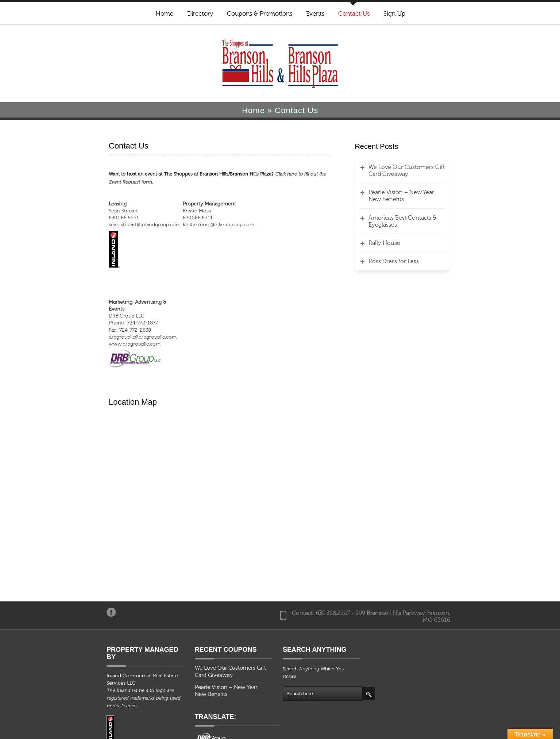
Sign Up (394, 14)
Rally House (398, 243)
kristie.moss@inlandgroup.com (200, 217)
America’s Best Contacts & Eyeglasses (416, 221)
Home (164, 14)
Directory (200, 14)
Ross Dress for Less (407, 261)
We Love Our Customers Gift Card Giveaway (427, 171)
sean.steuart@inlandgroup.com (110, 217)
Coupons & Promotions (259, 14)
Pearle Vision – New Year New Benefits (422, 196)
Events (315, 14)
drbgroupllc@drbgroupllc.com (108, 322)
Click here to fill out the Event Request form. (289, 174)
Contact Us (354, 14)
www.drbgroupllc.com (100, 329)
